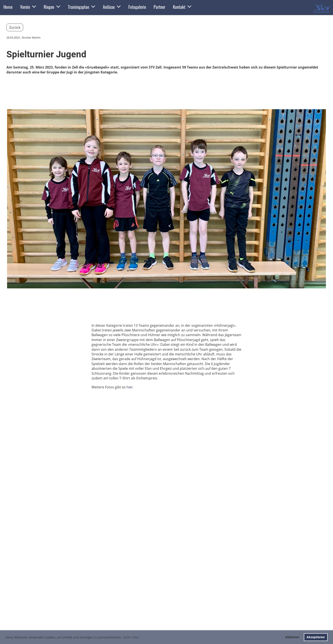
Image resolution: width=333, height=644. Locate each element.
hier (130, 387)
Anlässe (112, 7)
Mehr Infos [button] (131, 637)
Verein (28, 7)
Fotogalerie (137, 7)
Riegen (52, 7)
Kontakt (182, 7)
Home (8, 7)
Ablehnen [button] (292, 637)
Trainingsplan (82, 7)
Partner (159, 7)
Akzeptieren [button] (316, 637)
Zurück (15, 27)
